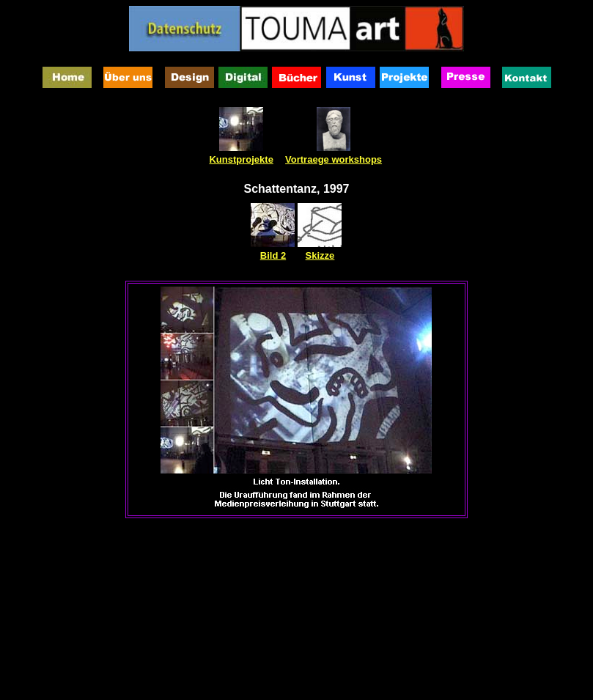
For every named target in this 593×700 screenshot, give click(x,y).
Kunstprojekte (241, 159)
